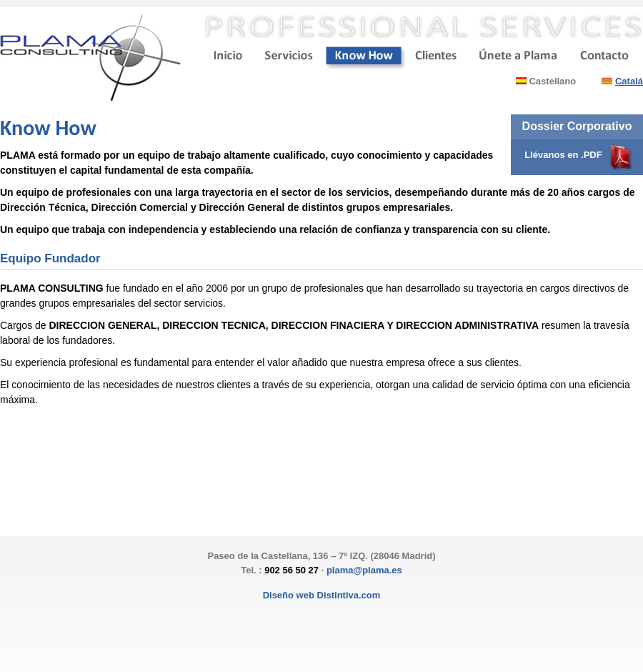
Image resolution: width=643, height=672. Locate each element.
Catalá (629, 81)
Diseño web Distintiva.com (322, 595)
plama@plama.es (364, 570)
